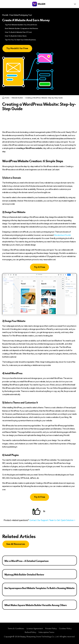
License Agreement (35, 629)
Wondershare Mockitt (62, 235)
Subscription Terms (46, 632)
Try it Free (40, 267)
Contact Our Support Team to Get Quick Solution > (52, 520)
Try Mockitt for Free (17, 48)
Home (6, 98)
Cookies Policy (65, 629)
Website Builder (17, 98)
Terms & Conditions (16, 629)
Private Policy (51, 629)
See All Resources (16, 544)
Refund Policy (30, 632)
